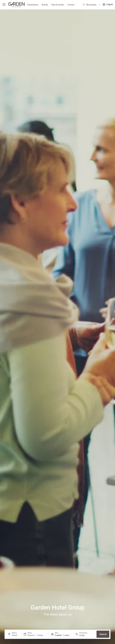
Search (103, 634)
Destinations (33, 5)
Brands (45, 5)
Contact (71, 5)
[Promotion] (86, 635)
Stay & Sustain (58, 5)
